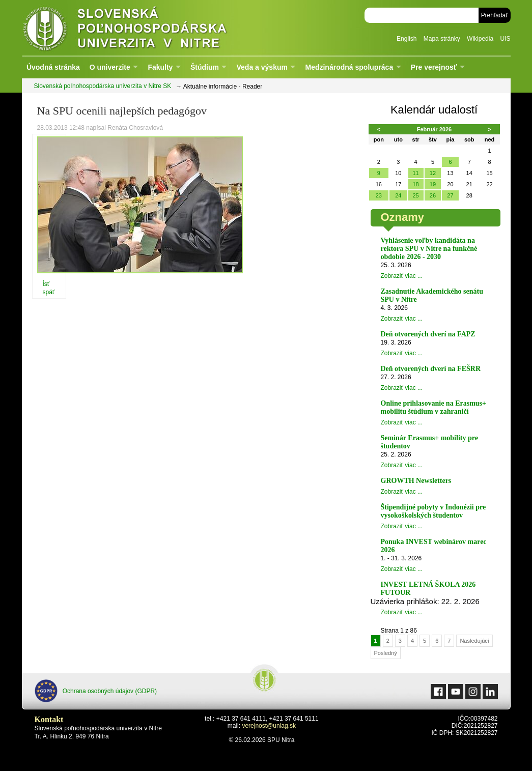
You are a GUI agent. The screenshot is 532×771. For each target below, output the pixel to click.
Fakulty (160, 67)
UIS (505, 39)
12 (433, 173)
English (407, 39)
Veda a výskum (262, 67)
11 (415, 173)
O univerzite (110, 67)
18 (415, 184)
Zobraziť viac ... (402, 276)
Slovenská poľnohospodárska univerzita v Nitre (147, 28)
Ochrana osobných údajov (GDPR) (96, 691)
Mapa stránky (442, 39)
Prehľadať (495, 15)
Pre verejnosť (434, 67)
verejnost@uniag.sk (269, 726)
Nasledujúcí (474, 641)
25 (415, 195)
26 (433, 195)
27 (450, 195)
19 (433, 184)
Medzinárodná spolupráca (349, 67)
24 (398, 195)
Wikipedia (480, 39)
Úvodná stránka (53, 67)
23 (379, 195)
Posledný (386, 653)
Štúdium (205, 67)
